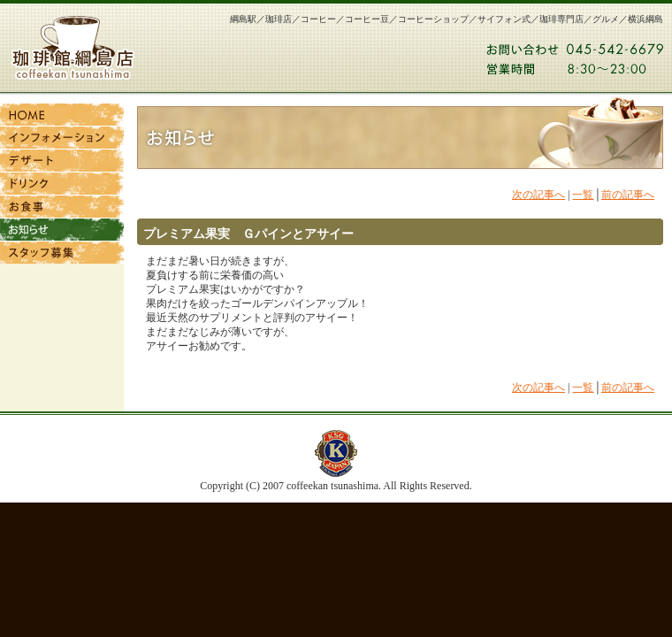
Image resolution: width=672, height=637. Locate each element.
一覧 (583, 195)
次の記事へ (538, 195)
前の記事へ (628, 195)
